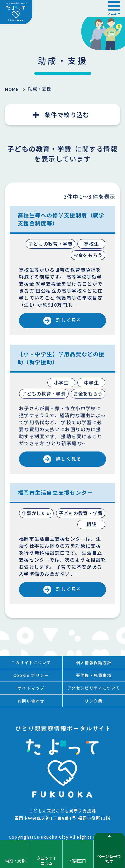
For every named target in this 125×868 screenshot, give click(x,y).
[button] (114, 8)
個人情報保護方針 (94, 662)
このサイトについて (31, 662)
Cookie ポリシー (31, 675)
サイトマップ (31, 688)
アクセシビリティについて (94, 688)
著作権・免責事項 (94, 675)
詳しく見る (69, 320)
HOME (12, 89)
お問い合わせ (31, 701)
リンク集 (94, 701)
